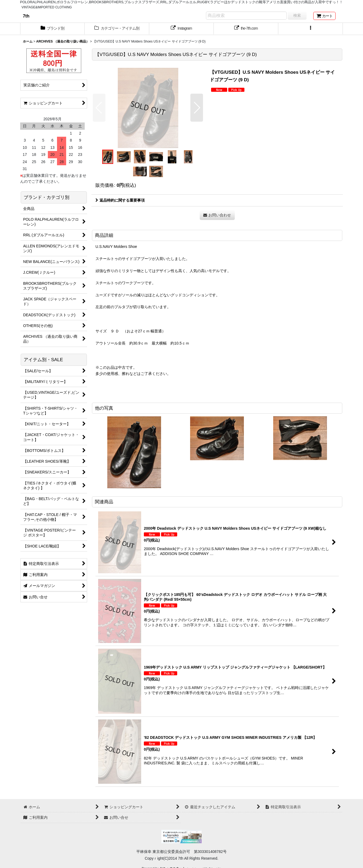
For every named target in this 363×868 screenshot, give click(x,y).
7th (26, 16)
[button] (311, 29)
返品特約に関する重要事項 (120, 200)
